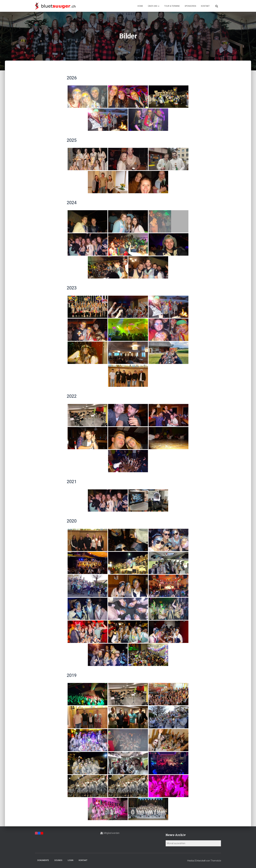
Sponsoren (190, 6)
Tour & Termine (172, 6)
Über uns (154, 6)
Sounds (58, 860)
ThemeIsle (216, 861)
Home (140, 6)
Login (71, 860)
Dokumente (43, 860)
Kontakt (205, 6)
